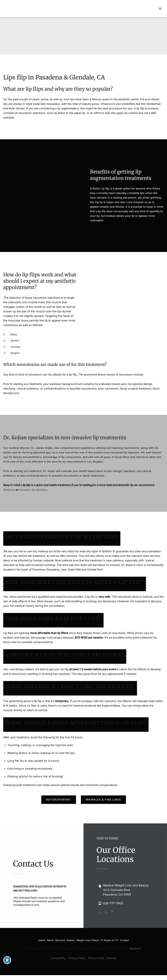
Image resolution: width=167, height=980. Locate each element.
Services (59, 936)
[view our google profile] (113, 909)
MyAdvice (135, 944)
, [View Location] (126, 886)
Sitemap (112, 953)
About (47, 936)
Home (37, 936)
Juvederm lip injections (35, 487)
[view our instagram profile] (107, 909)
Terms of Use (97, 953)
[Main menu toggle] (160, 10)
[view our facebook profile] (100, 909)
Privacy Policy (77, 953)
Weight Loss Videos (89, 936)
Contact (129, 936)
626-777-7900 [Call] (113, 900)
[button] (59, 796)
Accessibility (57, 953)
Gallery (71, 936)
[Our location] (3, 978)
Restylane (10, 487)
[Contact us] (1, 978)
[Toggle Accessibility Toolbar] (7, 960)
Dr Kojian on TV (113, 936)
